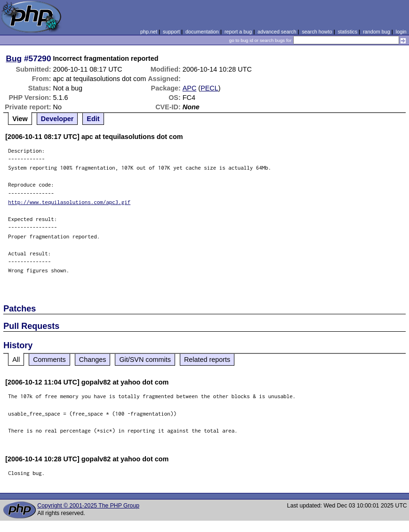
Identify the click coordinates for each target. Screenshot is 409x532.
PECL (209, 88)
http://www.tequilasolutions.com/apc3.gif (69, 202)
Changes (93, 360)
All (16, 360)
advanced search (277, 32)
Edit (93, 119)
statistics (348, 32)
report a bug (238, 32)
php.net (149, 32)
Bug (14, 58)
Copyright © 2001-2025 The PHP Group (88, 506)
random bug (377, 32)
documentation (202, 32)
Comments (49, 360)
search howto (317, 32)
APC (190, 88)
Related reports (207, 360)
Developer (57, 119)
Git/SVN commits (145, 360)
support (171, 32)
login (401, 32)
